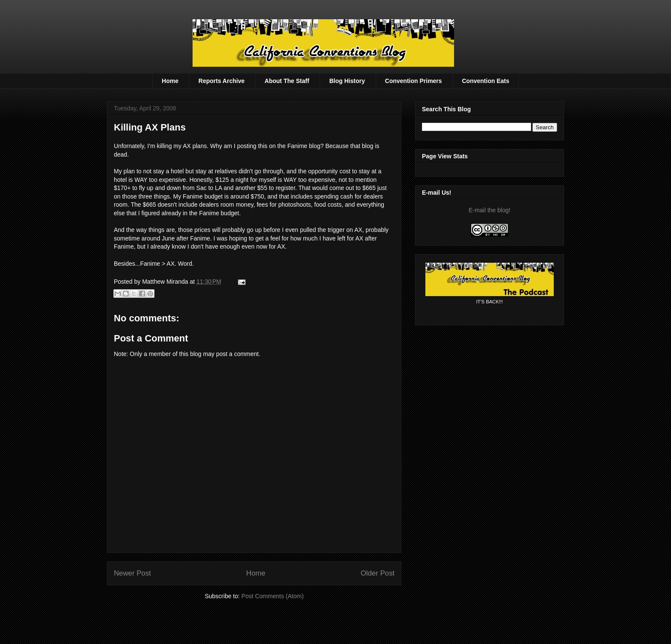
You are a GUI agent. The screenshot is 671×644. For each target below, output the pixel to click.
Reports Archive (222, 81)
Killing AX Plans (150, 127)
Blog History (347, 81)
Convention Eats (486, 81)
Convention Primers (414, 81)
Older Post (378, 573)
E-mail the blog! (489, 210)
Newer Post (132, 573)
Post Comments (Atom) (272, 596)
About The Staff (287, 81)
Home (170, 81)
